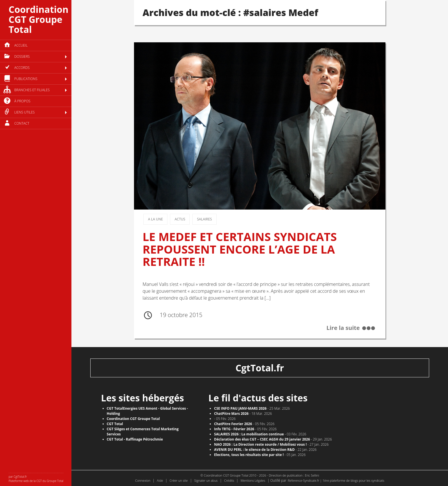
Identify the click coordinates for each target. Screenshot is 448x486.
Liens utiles (24, 112)
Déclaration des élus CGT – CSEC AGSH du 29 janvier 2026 (262, 439)
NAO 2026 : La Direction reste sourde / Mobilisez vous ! (260, 444)
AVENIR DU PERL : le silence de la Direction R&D (254, 450)
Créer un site (179, 480)
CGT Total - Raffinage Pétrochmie (135, 439)
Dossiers (22, 56)
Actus (180, 219)
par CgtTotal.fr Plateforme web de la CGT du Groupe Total (36, 479)
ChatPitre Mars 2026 (231, 414)
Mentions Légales (253, 480)
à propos (22, 101)
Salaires (204, 219)
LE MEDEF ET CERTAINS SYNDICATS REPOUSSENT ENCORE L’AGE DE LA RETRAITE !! (240, 249)
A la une (155, 219)
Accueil (21, 45)
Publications (26, 79)
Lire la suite (343, 328)
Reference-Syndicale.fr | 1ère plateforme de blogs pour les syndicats (336, 480)
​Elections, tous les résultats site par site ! (249, 455)
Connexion (143, 480)
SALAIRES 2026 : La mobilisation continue (249, 434)
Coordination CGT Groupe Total (38, 19)
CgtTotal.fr (260, 368)
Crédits (229, 480)
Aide (160, 480)
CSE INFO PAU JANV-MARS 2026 (240, 408)
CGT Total (115, 424)
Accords (22, 68)
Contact (22, 123)
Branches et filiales (32, 90)
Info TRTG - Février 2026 (234, 429)
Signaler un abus (206, 480)
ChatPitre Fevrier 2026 (233, 424)
